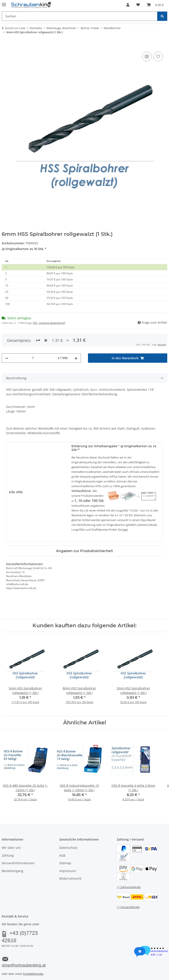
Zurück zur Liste (15, 28)
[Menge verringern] (7, 358)
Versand (162, 344)
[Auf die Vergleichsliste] (147, 56)
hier (125, 530)
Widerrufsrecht (70, 878)
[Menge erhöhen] (76, 358)
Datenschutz (68, 848)
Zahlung (8, 855)
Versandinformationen (18, 863)
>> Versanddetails (128, 907)
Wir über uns (11, 848)
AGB (62, 855)
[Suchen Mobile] (80, 16)
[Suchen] (162, 16)
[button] (128, 5)
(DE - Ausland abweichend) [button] (49, 323)
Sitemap (65, 863)
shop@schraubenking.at (24, 965)
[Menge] (33, 358)
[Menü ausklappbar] (4, 3)
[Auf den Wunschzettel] (158, 56)
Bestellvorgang (13, 871)
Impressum (68, 871)
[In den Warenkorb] (5, 46)
